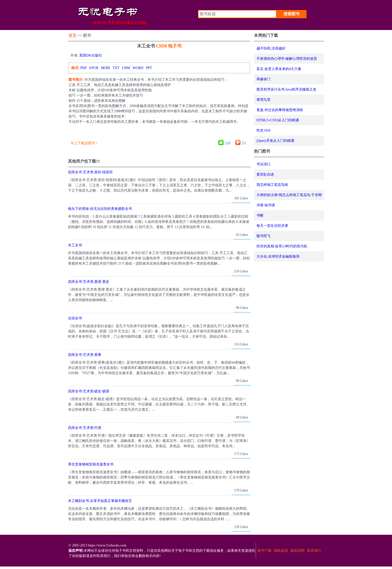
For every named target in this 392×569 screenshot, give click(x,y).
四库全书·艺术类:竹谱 (85, 428)
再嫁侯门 (263, 79)
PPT (149, 68)
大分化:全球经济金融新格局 (278, 256)
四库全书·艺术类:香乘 (85, 355)
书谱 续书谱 (266, 205)
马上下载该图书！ (84, 143)
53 (244, 143)
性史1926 (263, 130)
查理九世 (263, 100)
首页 (72, 35)
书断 (260, 215)
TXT (116, 68)
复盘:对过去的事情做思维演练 (280, 110)
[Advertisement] (159, 134)
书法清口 (263, 164)
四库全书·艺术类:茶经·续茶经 (90, 172)
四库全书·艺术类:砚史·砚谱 (89, 391)
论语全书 (75, 318)
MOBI (106, 68)
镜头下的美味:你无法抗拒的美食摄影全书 (100, 209)
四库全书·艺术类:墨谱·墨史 (89, 282)
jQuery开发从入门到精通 (275, 141)
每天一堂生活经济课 (272, 226)
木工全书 (75, 245)
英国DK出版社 (90, 55)
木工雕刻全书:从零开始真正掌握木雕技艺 (100, 501)
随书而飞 (263, 236)
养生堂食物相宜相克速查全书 (91, 464)
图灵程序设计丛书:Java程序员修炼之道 (286, 89)
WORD (138, 68)
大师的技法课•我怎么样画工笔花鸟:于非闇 (289, 195)
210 (228, 143)
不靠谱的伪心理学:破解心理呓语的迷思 (287, 59)
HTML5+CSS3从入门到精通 (278, 120)
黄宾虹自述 (265, 174)
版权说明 (297, 551)
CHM (126, 68)
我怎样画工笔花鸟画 (272, 185)
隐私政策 (281, 551)
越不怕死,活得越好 (271, 48)
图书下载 (264, 551)
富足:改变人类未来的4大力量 (279, 69)
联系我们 (314, 551)
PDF (83, 68)
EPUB (94, 68)
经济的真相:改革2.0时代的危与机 (282, 246)
